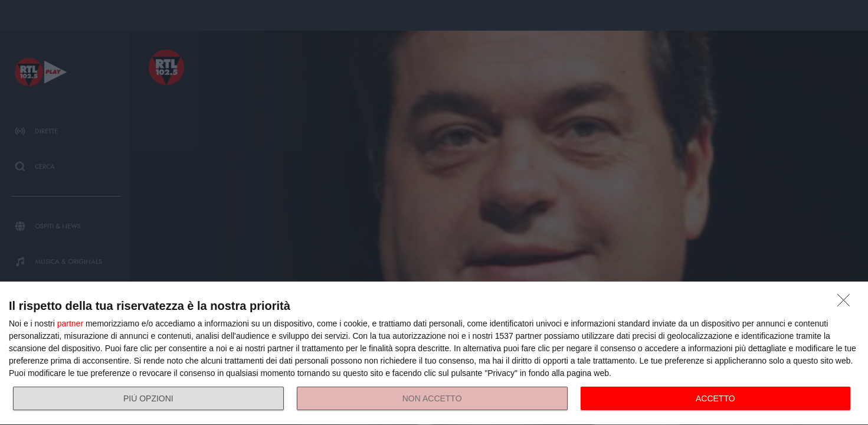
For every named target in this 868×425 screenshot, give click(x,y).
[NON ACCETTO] (847, 303)
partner (70, 323)
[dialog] (434, 354)
